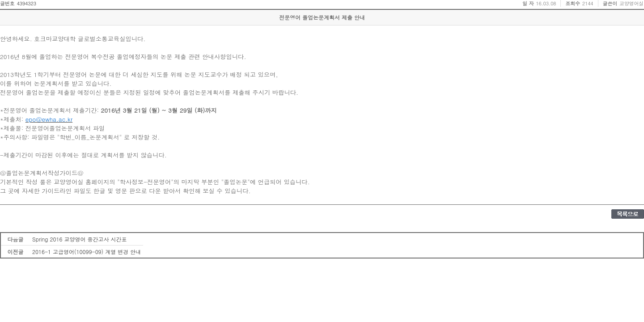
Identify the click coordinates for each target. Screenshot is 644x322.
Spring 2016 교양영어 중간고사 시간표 (79, 239)
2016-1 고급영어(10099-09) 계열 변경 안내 (87, 252)
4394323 (26, 3)
